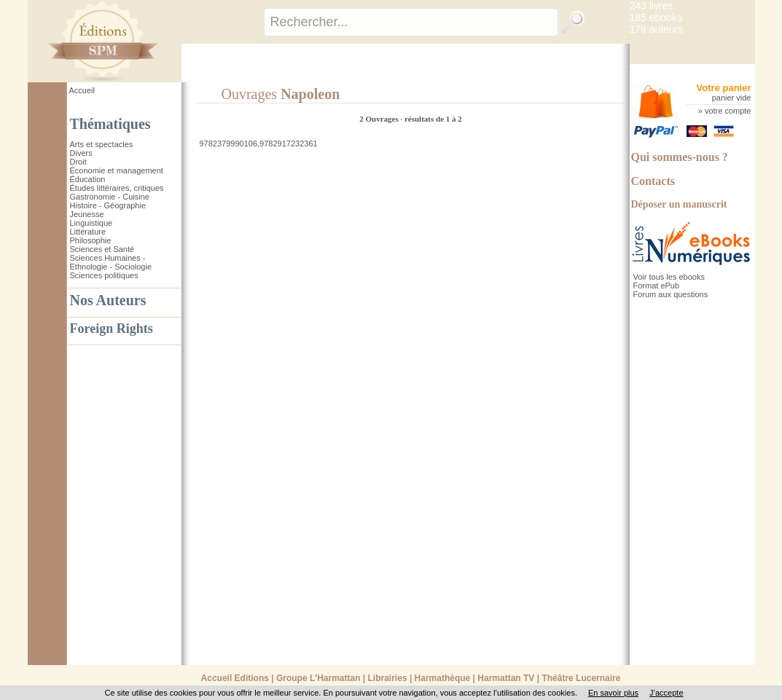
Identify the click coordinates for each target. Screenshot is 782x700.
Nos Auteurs (108, 300)
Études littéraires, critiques (117, 188)
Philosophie (91, 240)
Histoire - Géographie (108, 205)
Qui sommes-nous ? (680, 157)
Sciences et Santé (102, 249)
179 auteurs (657, 29)
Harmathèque (443, 678)
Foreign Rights (112, 329)
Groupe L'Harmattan (318, 678)
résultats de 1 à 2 (433, 119)
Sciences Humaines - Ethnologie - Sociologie (111, 262)
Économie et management (117, 170)
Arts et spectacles (102, 144)
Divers (81, 153)
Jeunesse (87, 214)
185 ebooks (656, 17)
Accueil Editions (235, 678)
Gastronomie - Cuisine (110, 197)
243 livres (652, 6)
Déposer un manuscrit (679, 204)
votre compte (728, 111)
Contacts (653, 181)
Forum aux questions (671, 294)
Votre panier (724, 88)
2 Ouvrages (380, 119)
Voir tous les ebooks (669, 277)
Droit (78, 162)
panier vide (732, 98)
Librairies (388, 678)
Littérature (88, 232)
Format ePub (657, 286)
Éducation (88, 179)
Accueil (82, 90)
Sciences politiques (104, 275)
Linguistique (91, 223)
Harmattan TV (506, 678)
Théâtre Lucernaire (581, 678)
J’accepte (666, 693)
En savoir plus (613, 693)
